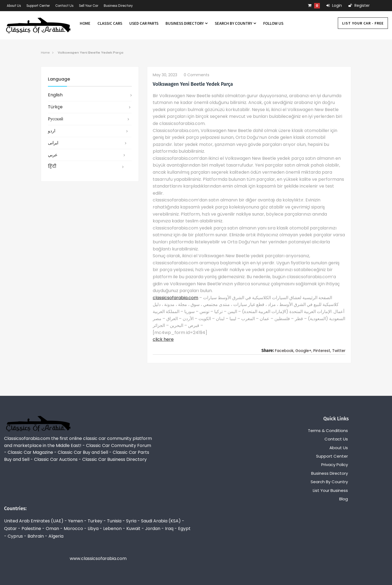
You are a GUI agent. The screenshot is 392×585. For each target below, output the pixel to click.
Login (334, 5)
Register (359, 5)
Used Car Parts (144, 23)
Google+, (304, 351)
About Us (14, 6)
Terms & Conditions (328, 431)
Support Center (38, 6)
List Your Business (330, 490)
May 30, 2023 (165, 75)
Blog (344, 499)
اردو (52, 131)
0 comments (197, 75)
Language (59, 79)
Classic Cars (110, 23)
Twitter (339, 351)
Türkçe (55, 107)
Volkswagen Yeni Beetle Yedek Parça (91, 53)
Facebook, (285, 351)
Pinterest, (322, 351)
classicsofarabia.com (175, 298)
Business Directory (118, 6)
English (55, 95)
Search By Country (235, 23)
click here (163, 339)
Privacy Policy (335, 465)
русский (56, 119)
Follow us (273, 23)
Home (85, 23)
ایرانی (53, 143)
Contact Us (64, 6)
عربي (53, 155)
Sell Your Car (89, 6)
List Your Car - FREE (363, 23)
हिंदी (52, 166)
